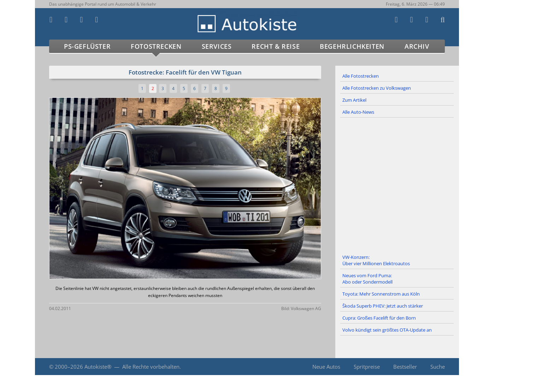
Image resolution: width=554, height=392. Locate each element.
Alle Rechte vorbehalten (151, 367)
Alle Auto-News (358, 112)
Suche (438, 367)
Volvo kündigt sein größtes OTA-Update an (387, 330)
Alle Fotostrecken (361, 76)
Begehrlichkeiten (352, 46)
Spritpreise (367, 367)
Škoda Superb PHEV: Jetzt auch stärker (383, 306)
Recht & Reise (276, 46)
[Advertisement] (397, 185)
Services (217, 46)
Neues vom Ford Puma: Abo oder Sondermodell (367, 279)
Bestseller (405, 367)
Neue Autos (326, 367)
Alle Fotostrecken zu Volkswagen (377, 88)
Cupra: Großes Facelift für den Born (379, 318)
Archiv (417, 46)
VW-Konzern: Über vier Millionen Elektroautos (376, 260)
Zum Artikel (354, 100)
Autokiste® (98, 367)
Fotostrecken (156, 46)
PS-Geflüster (87, 46)
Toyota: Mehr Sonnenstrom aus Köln (381, 294)
